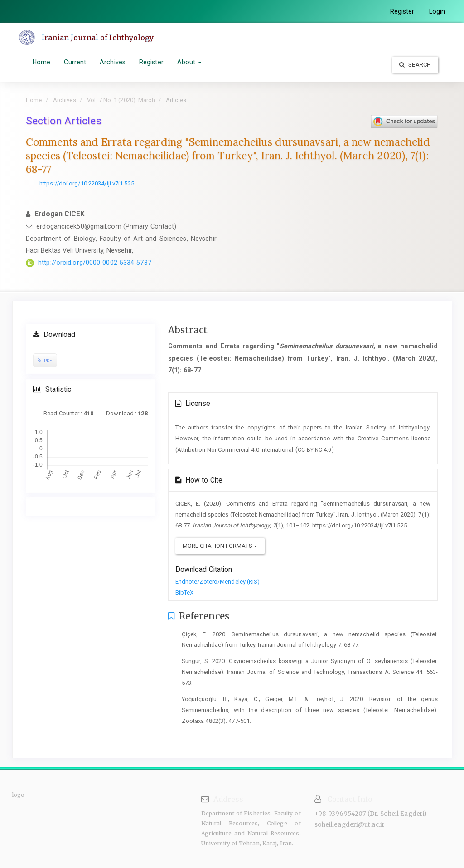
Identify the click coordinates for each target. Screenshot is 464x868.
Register (402, 11)
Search (415, 65)
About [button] (190, 62)
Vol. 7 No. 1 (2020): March (121, 100)
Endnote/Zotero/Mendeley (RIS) (218, 582)
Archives (113, 62)
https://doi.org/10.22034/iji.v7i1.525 (87, 183)
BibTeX (185, 592)
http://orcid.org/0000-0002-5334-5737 (95, 263)
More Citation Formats (220, 546)
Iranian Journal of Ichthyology (98, 38)
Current (75, 62)
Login (437, 11)
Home (41, 62)
